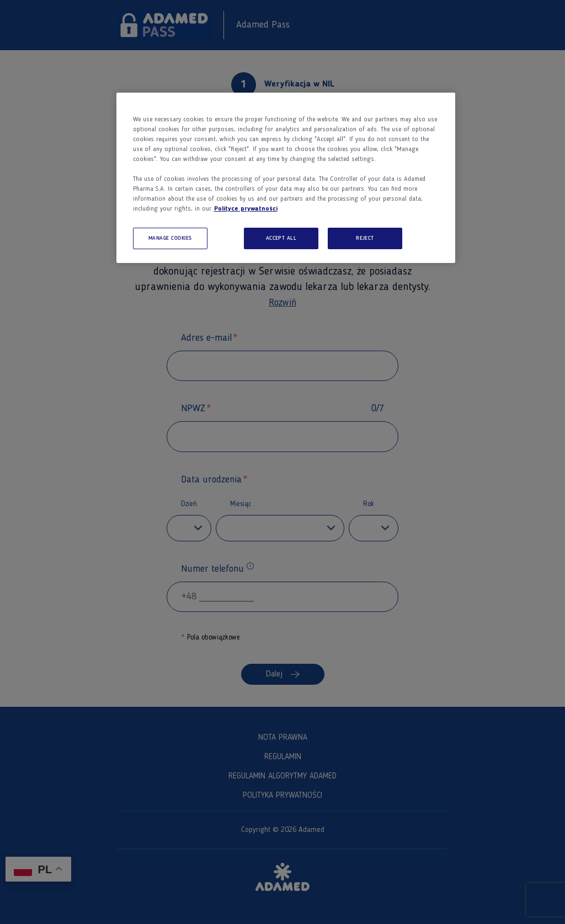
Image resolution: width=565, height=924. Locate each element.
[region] (286, 178)
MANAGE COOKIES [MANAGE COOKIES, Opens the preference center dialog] (170, 238)
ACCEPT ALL (281, 238)
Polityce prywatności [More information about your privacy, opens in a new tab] (246, 209)
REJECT (365, 238)
